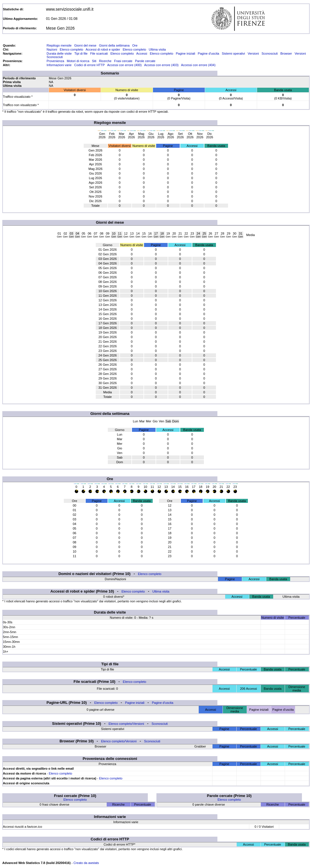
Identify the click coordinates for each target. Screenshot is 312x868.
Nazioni (52, 49)
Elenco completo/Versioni (127, 724)
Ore (135, 45)
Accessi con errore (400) (125, 65)
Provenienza (55, 61)
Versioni (253, 53)
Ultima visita (157, 49)
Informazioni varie (59, 65)
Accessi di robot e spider (103, 49)
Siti (94, 61)
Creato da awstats (86, 863)
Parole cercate (145, 61)
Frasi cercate (123, 61)
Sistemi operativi (233, 53)
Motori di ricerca (78, 61)
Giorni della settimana (114, 45)
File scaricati (99, 53)
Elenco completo (71, 49)
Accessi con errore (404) (198, 65)
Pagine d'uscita (208, 53)
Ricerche (105, 61)
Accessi (142, 53)
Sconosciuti (269, 53)
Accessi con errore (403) (161, 65)
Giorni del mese (85, 45)
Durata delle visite (59, 53)
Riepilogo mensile (59, 45)
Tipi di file (81, 53)
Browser (286, 53)
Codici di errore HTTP (89, 65)
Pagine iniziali (185, 53)
